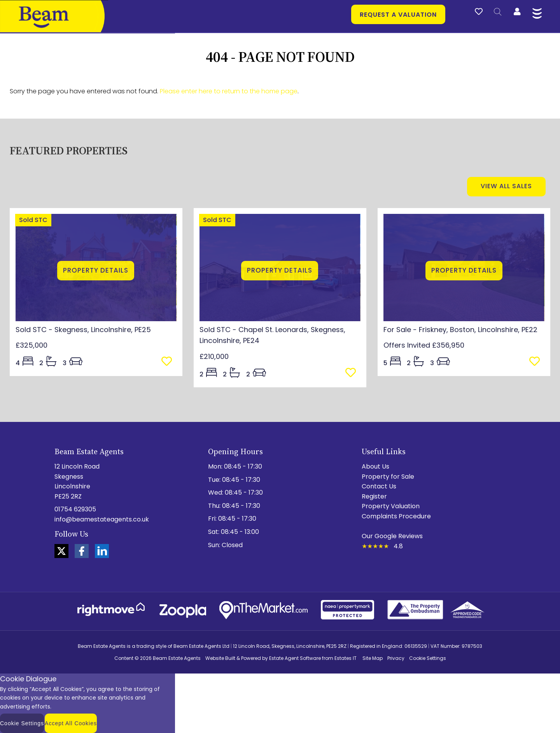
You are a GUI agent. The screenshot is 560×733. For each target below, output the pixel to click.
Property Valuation (391, 506)
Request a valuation (398, 15)
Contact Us (379, 486)
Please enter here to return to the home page (229, 91)
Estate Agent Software (295, 658)
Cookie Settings (428, 658)
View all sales (506, 186)
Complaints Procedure (396, 516)
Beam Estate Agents (177, 658)
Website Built (220, 658)
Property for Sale (388, 477)
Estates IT (346, 658)
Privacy (396, 658)
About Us (375, 466)
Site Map (373, 658)
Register (374, 496)
